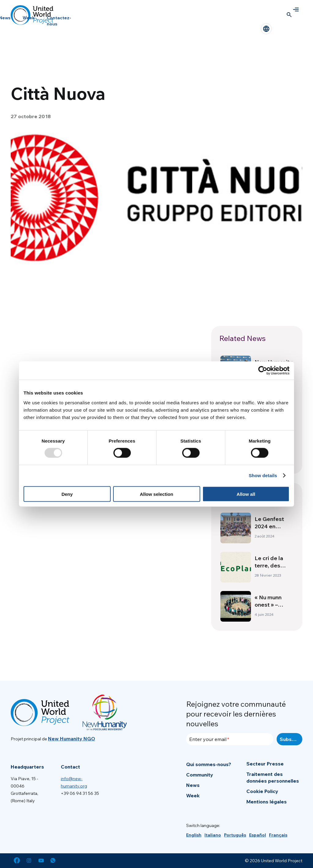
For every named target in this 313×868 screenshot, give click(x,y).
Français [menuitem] (278, 835)
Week (29, 18)
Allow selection (156, 494)
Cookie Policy (262, 791)
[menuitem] (194, 835)
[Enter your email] (230, 739)
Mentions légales (267, 802)
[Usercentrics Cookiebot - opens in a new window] (263, 371)
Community (200, 775)
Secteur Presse (265, 764)
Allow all (246, 494)
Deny (67, 494)
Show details (263, 475)
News (193, 785)
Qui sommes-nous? (209, 764)
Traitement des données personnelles (273, 777)
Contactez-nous (59, 21)
